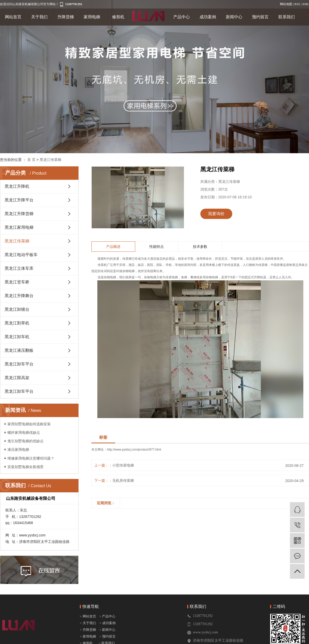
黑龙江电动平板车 (21, 255)
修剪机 (118, 17)
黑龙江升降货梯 (19, 214)
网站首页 (13, 17)
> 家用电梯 (88, 636)
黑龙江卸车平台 (19, 364)
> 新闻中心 (106, 630)
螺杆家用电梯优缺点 (24, 433)
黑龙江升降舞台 (19, 296)
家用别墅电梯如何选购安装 (29, 424)
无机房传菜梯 (123, 480)
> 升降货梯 (88, 630)
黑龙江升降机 (17, 186)
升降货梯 (66, 17)
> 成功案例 (108, 623)
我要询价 (216, 214)
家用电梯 (92, 17)
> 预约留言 (108, 636)
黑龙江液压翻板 (19, 350)
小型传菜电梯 (123, 465)
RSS (297, 4)
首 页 (31, 160)
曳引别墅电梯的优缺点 (25, 441)
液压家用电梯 (18, 450)
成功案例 (208, 17)
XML (306, 4)
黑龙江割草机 (17, 323)
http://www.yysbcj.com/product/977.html (134, 450)
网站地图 (286, 4)
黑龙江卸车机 (17, 337)
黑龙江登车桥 (17, 282)
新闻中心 (234, 17)
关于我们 (39, 17)
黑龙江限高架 (17, 378)
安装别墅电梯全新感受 (25, 467)
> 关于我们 (88, 623)
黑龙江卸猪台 (17, 309)
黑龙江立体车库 (19, 268)
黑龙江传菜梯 (50, 160)
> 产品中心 (108, 616)
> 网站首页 (88, 616)
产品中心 (182, 17)
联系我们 (287, 17)
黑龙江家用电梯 (19, 227)
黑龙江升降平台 (19, 200)
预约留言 (260, 17)
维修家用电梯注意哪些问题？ (31, 458)
